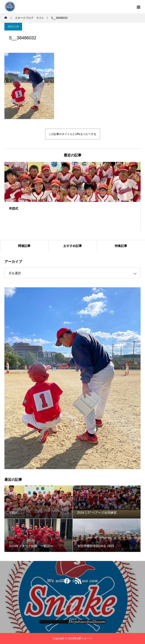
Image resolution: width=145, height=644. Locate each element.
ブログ (73, 619)
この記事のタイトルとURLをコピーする (72, 134)
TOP (72, 597)
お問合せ (73, 604)
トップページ (73, 612)
